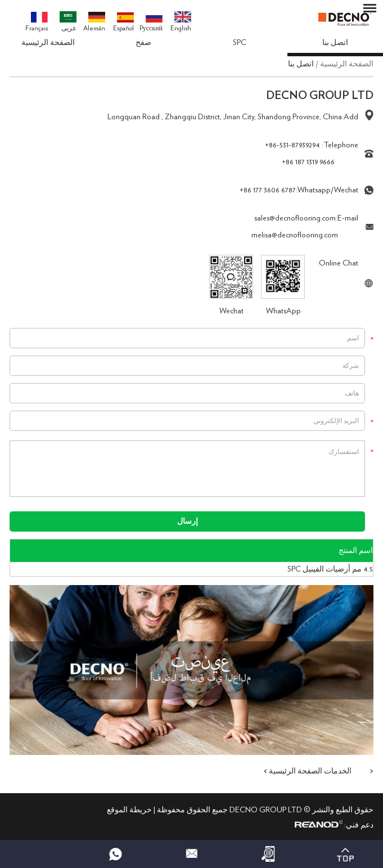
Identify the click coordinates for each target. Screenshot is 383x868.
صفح (143, 43)
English (181, 21)
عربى (68, 21)
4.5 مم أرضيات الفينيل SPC (330, 569)
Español (123, 22)
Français (37, 22)
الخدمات (338, 771)
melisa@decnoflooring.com (295, 235)
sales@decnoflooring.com (295, 218)
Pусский (151, 21)
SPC (240, 43)
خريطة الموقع (129, 810)
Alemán (94, 22)
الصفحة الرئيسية (48, 43)
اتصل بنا (335, 43)
